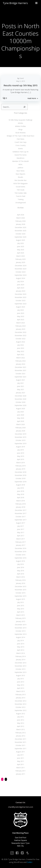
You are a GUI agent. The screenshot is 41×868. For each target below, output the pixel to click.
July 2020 (21, 412)
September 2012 (20, 710)
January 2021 (21, 393)
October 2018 (20, 478)
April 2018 (21, 497)
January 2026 (21, 224)
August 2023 (20, 307)
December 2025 (21, 227)
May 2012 (21, 723)
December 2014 (21, 625)
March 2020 (20, 424)
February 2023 (20, 326)
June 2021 (21, 386)
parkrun (20, 168)
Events (20, 149)
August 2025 (20, 240)
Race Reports (20, 174)
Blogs (20, 129)
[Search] (24, 107)
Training (21, 199)
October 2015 (20, 593)
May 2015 (21, 609)
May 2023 (21, 316)
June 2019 (21, 453)
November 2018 (20, 475)
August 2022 (20, 342)
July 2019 (21, 450)
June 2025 (21, 246)
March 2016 (20, 577)
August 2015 (20, 599)
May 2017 (21, 532)
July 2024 (21, 281)
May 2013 (21, 685)
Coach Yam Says (21, 142)
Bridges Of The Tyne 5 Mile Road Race (20, 136)
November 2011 (20, 742)
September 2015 (20, 596)
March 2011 (20, 768)
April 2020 (21, 421)
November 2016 (20, 552)
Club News (20, 139)
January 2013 (21, 698)
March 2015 (20, 615)
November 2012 (20, 704)
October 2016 (20, 555)
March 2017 (20, 539)
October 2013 (20, 669)
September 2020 (20, 405)
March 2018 (20, 501)
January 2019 (21, 469)
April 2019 (21, 459)
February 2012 (20, 733)
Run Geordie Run (20, 180)
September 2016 (20, 558)
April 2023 (21, 320)
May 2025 (21, 250)
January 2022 (21, 364)
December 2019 (21, 434)
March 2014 (20, 653)
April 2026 (21, 215)
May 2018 (21, 494)
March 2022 (20, 358)
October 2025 (20, 234)
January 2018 (21, 507)
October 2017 (20, 517)
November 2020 (20, 399)
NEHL (20, 164)
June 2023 (21, 313)
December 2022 (21, 332)
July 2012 (21, 717)
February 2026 (20, 221)
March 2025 (20, 256)
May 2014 (21, 647)
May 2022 (21, 351)
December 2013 (21, 663)
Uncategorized (21, 203)
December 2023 (21, 294)
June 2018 (21, 491)
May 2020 (21, 418)
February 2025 (20, 259)
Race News (20, 171)
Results (20, 177)
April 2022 (21, 355)
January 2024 (21, 291)
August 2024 (20, 278)
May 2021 (21, 389)
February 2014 (20, 656)
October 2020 (20, 402)
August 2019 (20, 447)
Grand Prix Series (21, 155)
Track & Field (20, 196)
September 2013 (20, 672)
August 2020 (20, 409)
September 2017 (20, 520)
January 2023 (21, 329)
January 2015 (21, 621)
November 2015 (20, 590)
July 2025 (21, 243)
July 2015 (21, 602)
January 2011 (21, 774)
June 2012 (21, 720)
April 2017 (21, 536)
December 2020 (21, 396)
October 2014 (20, 631)
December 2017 (21, 510)
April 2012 (21, 726)
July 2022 (21, 345)
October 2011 (20, 745)
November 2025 (20, 231)
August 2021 (20, 380)
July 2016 (21, 564)
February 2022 (20, 361)
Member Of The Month (20, 161)
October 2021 (20, 374)
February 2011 (20, 771)
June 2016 (21, 567)
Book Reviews (21, 133)
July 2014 (21, 640)
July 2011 (21, 755)
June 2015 (21, 606)
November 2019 (20, 437)
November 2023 (20, 297)
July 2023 (21, 310)
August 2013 (20, 675)
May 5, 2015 (21, 81)
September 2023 (20, 304)
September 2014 (20, 634)
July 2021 (21, 383)
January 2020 (21, 431)
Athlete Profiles (20, 126)
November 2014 (20, 628)
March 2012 (20, 729)
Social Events (20, 187)
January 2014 (21, 660)
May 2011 (21, 761)
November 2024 (20, 269)
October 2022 (20, 339)
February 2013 (20, 694)
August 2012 (20, 714)
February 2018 (20, 504)
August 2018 (20, 485)
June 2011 (21, 758)
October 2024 (20, 272)
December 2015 (21, 586)
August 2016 (20, 561)
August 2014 (20, 637)
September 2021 (20, 377)
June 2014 (21, 644)
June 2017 (21, 529)
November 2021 (20, 370)
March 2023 (20, 323)
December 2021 (21, 367)
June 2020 (21, 415)
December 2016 (21, 548)
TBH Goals (21, 190)
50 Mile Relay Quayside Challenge (20, 120)
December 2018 (21, 472)
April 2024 (21, 288)
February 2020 (20, 428)
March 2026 (20, 218)
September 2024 (20, 275)
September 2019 (20, 443)
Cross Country (21, 145)
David (22, 78)
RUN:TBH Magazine (20, 183)
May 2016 (21, 571)
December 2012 (21, 701)
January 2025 (21, 262)
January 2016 (21, 583)
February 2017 (20, 542)
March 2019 (20, 463)
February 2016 (20, 580)
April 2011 (21, 764)
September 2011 (20, 749)
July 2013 (21, 679)
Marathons (20, 158)
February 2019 (20, 466)
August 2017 (20, 523)
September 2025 (20, 237)
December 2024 (21, 266)
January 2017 (21, 545)
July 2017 (21, 526)
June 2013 (21, 682)
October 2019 (20, 440)
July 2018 (21, 488)
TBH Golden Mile (21, 193)
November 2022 (20, 335)
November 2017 (20, 513)
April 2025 (21, 253)
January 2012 (21, 736)
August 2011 (20, 752)
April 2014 (21, 650)
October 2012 (20, 707)
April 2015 (21, 612)
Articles (20, 123)
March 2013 (20, 691)
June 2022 (21, 348)
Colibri (30, 862)
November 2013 (20, 666)
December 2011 (21, 739)
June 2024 (21, 285)
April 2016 (21, 574)
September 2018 (20, 482)
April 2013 (21, 688)
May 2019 (21, 456)
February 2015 (20, 618)
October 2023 (20, 300)
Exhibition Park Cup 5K (20, 152)
